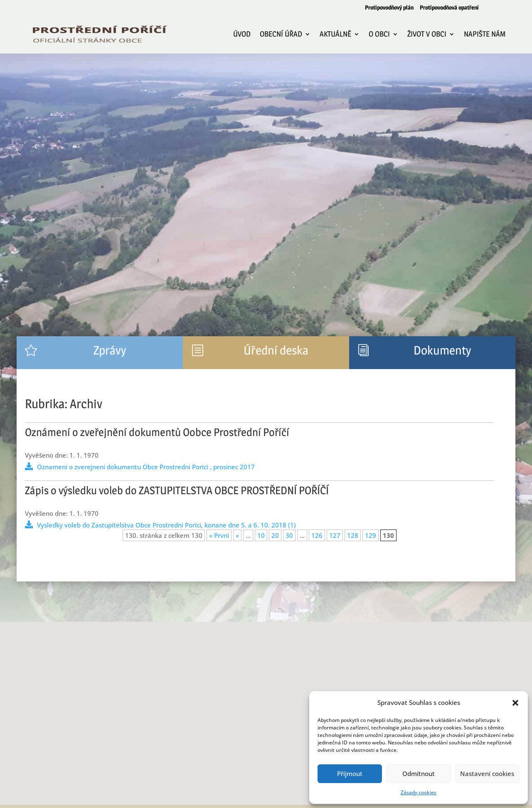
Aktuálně (335, 35)
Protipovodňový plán (389, 8)
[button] (515, 703)
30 (289, 535)
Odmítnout (419, 774)
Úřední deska (276, 350)
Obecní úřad (281, 35)
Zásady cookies (419, 792)
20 (275, 535)
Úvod (242, 35)
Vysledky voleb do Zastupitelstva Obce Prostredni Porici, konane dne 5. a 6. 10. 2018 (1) (166, 525)
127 (335, 535)
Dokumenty (442, 350)
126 (317, 535)
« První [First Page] (219, 535)
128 (353, 535)
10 (261, 535)
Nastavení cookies (487, 774)
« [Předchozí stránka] (237, 535)
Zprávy (110, 350)
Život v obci (427, 35)
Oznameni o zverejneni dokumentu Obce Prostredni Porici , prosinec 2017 (146, 467)
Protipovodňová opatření (449, 8)
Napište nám (485, 35)
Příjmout (350, 774)
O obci (379, 35)
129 (371, 535)
